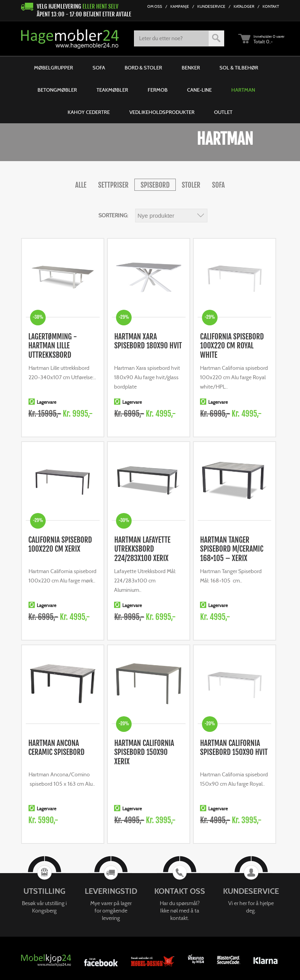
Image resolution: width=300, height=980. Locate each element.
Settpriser (113, 185)
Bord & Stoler (143, 68)
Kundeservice (211, 6)
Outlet (223, 112)
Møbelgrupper (54, 68)
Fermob (158, 90)
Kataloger (244, 6)
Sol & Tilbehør (239, 68)
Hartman (243, 90)
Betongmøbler (57, 90)
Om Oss (155, 6)
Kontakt (271, 6)
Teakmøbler (112, 90)
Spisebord (155, 185)
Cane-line (199, 90)
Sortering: (113, 215)
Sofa (99, 68)
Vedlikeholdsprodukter (162, 112)
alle (81, 185)
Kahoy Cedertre (89, 112)
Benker (191, 68)
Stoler (191, 185)
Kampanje (180, 6)
